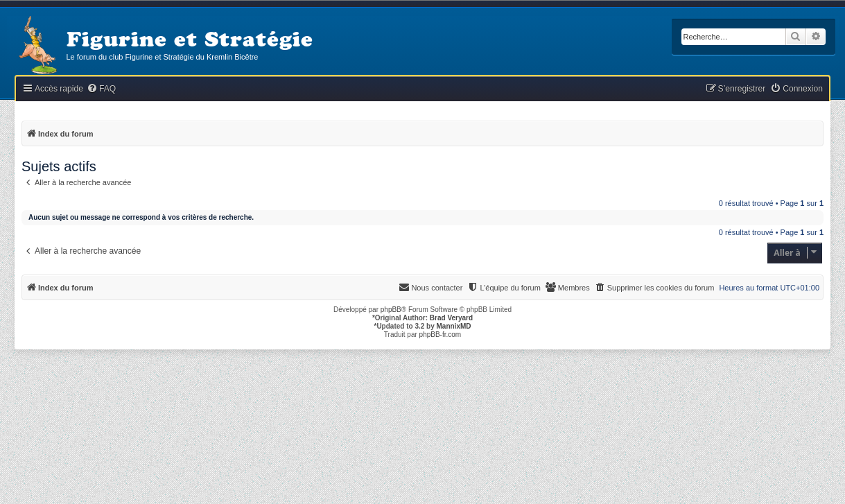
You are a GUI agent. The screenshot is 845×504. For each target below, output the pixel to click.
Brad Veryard (451, 318)
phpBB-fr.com (441, 334)
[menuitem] (101, 89)
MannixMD (454, 326)
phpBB (391, 310)
